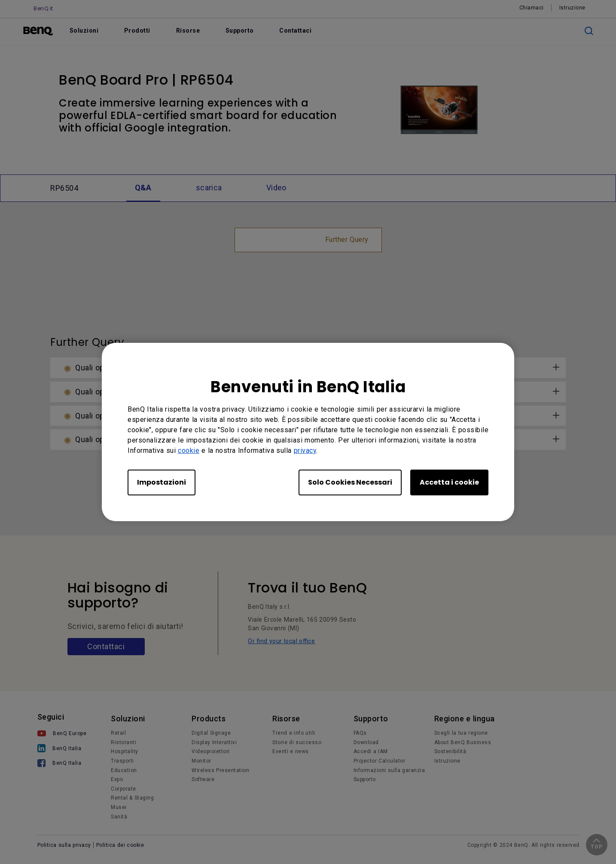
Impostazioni (162, 482)
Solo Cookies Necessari (350, 482)
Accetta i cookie (449, 482)
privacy (305, 450)
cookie (189, 450)
